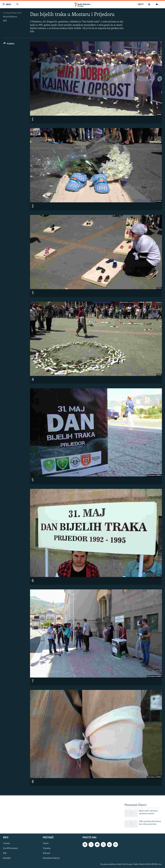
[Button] (9, 44)
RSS (5, 853)
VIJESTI (141, 4)
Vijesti (46, 844)
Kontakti (7, 858)
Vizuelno (47, 848)
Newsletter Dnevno (51, 858)
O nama (6, 844)
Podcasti (46, 853)
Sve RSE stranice (11, 848)
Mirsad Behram (10, 17)
